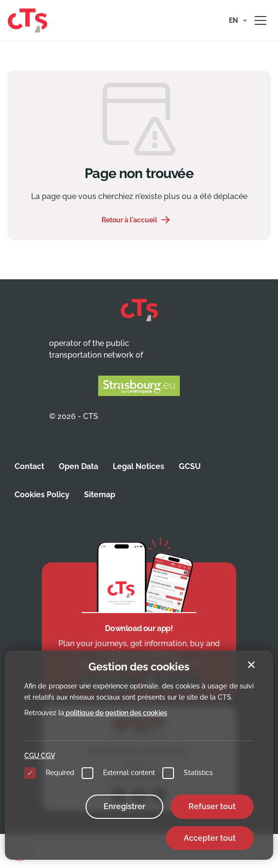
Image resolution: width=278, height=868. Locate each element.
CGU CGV (40, 756)
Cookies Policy (42, 495)
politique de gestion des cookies (116, 713)
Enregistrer (124, 806)
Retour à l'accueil (129, 220)
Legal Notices (139, 466)
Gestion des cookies (139, 667)
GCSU (190, 466)
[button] (238, 20)
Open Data (78, 466)
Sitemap (100, 495)
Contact (29, 466)
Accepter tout (210, 838)
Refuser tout (212, 806)
